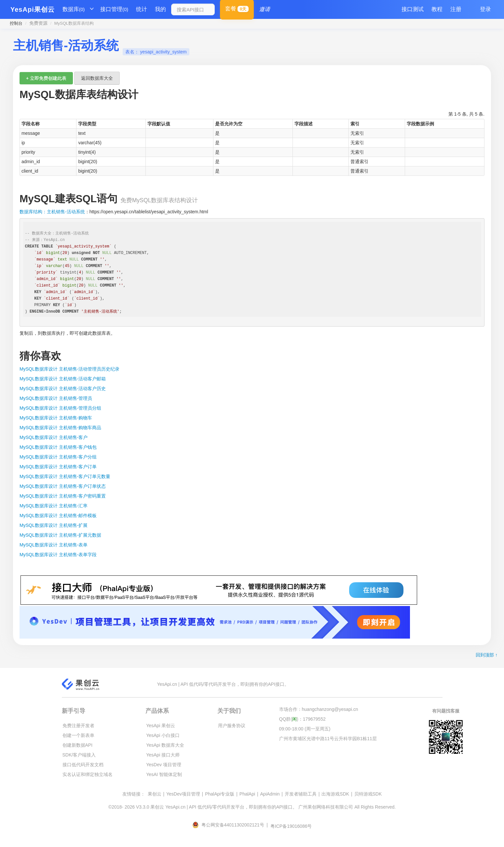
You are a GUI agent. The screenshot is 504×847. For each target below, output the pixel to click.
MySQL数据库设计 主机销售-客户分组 (58, 457)
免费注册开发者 (78, 726)
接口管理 (114, 9)
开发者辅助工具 (301, 794)
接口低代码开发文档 (83, 765)
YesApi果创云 (33, 9)
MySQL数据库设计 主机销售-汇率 (54, 506)
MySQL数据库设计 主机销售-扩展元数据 (60, 535)
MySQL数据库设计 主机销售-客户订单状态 (63, 486)
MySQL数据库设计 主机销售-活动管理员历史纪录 (69, 369)
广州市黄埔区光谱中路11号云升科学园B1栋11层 (328, 739)
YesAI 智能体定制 (164, 774)
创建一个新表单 (78, 735)
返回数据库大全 (97, 78)
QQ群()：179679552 (302, 719)
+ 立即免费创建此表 (46, 78)
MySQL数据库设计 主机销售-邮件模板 (58, 515)
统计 (142, 9)
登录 (485, 9)
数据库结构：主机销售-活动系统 (52, 212)
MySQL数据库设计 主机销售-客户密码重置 (63, 496)
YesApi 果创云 (161, 726)
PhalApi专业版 (220, 794)
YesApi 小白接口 (163, 735)
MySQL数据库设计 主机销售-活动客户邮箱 (63, 379)
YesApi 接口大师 (163, 755)
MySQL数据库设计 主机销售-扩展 (54, 525)
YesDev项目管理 (183, 794)
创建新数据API (78, 745)
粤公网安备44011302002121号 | (231, 825)
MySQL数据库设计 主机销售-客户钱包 (58, 447)
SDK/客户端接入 (79, 755)
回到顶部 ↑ (487, 655)
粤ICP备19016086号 (291, 826)
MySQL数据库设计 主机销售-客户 (54, 437)
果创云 (155, 794)
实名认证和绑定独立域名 (88, 774)
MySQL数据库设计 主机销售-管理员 (56, 398)
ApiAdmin (270, 794)
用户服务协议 (232, 726)
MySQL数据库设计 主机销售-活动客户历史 (63, 388)
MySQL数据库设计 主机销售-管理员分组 (60, 408)
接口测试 (413, 9)
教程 (437, 9)
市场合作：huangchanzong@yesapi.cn (319, 709)
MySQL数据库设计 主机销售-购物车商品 (60, 428)
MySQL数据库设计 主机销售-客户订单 (58, 467)
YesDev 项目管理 (164, 765)
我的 (160, 9)
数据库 (74, 9)
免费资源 (38, 23)
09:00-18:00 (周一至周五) (305, 729)
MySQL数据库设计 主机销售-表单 (54, 545)
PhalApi (247, 794)
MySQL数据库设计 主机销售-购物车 (56, 418)
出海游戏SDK (335, 794)
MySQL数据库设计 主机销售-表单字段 (58, 555)
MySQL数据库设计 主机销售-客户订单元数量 (65, 476)
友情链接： (134, 794)
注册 (456, 9)
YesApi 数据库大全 (165, 745)
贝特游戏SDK (368, 794)
